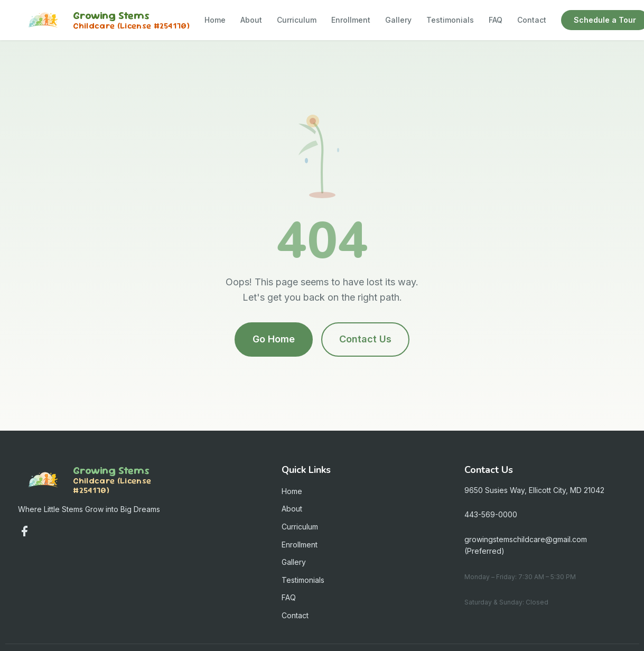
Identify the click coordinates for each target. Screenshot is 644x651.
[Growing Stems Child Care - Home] (104, 20)
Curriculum (297, 20)
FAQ (496, 20)
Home (215, 20)
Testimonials (450, 20)
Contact (532, 20)
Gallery (398, 20)
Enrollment (351, 20)
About (251, 20)
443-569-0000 (491, 514)
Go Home (274, 339)
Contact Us (365, 339)
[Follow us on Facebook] (24, 531)
